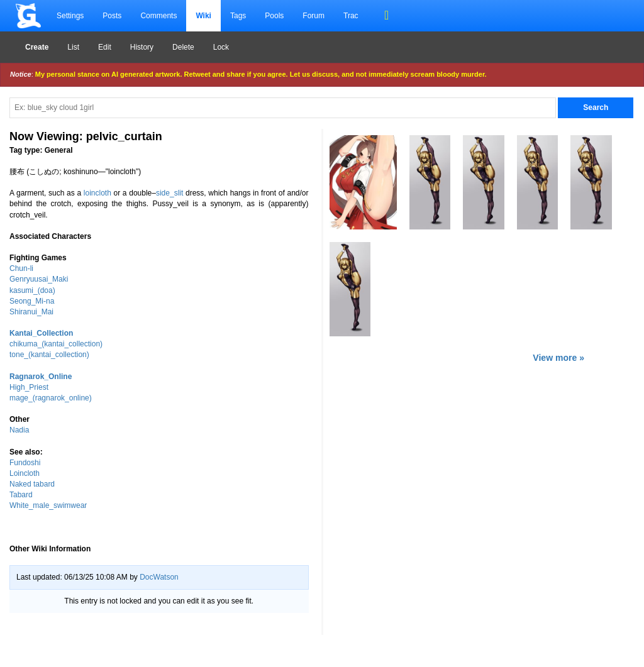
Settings (70, 16)
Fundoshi (25, 463)
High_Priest (29, 387)
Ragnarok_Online (41, 377)
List (73, 47)
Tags (238, 16)
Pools (274, 16)
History (142, 47)
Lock (221, 47)
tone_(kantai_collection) (49, 355)
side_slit (169, 193)
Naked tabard (32, 484)
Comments (158, 16)
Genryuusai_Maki (39, 279)
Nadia (19, 430)
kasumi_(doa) (32, 290)
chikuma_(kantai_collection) (56, 344)
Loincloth (25, 473)
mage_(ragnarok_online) (51, 398)
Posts (112, 16)
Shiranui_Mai (31, 312)
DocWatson (159, 577)
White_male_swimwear (48, 505)
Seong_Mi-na (32, 301)
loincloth (97, 193)
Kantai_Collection (41, 333)
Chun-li (21, 268)
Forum (314, 16)
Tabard (21, 495)
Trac (351, 16)
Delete (183, 47)
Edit (105, 47)
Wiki (203, 16)
